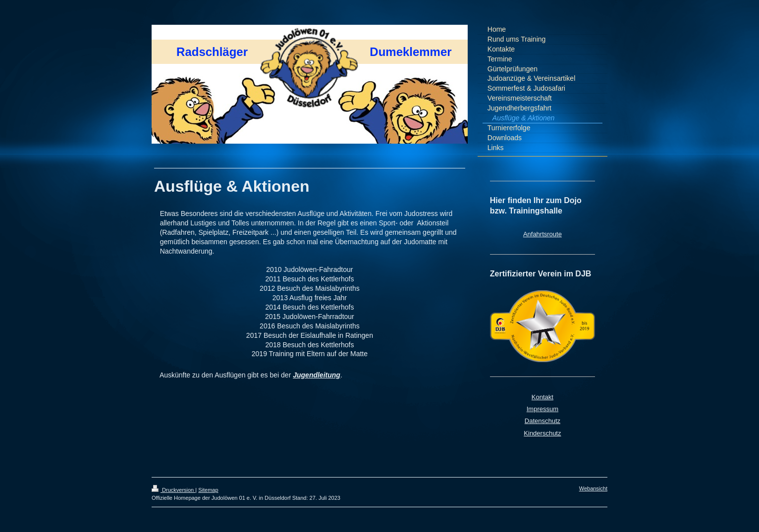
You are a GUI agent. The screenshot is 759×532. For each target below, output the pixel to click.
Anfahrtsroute (542, 234)
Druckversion (173, 490)
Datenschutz (542, 421)
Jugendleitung (317, 375)
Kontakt (542, 397)
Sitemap (208, 490)
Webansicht (593, 488)
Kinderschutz (542, 433)
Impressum (542, 409)
